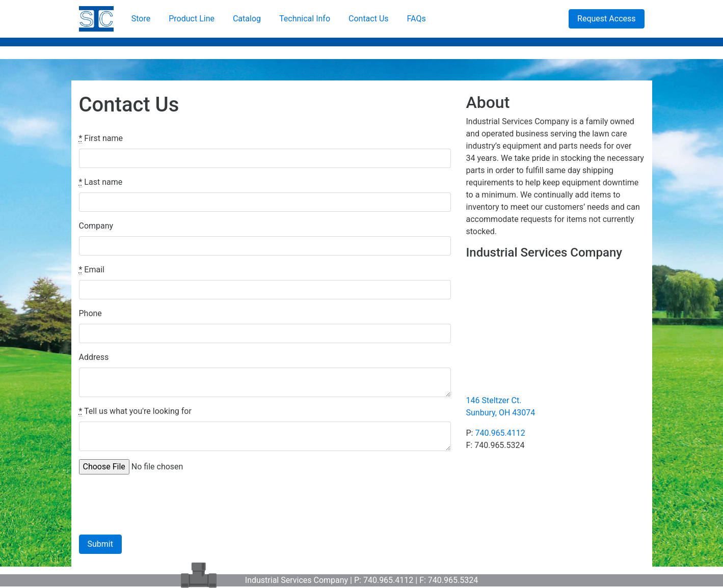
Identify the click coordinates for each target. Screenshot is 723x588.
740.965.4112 (500, 433)
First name (101, 138)
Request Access (606, 19)
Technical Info (305, 19)
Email (92, 270)
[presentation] (156, 502)
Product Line (192, 19)
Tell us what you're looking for (135, 411)
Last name (101, 182)
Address (94, 357)
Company (96, 226)
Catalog (247, 19)
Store (141, 19)
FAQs (417, 19)
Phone (90, 313)
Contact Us (369, 19)
